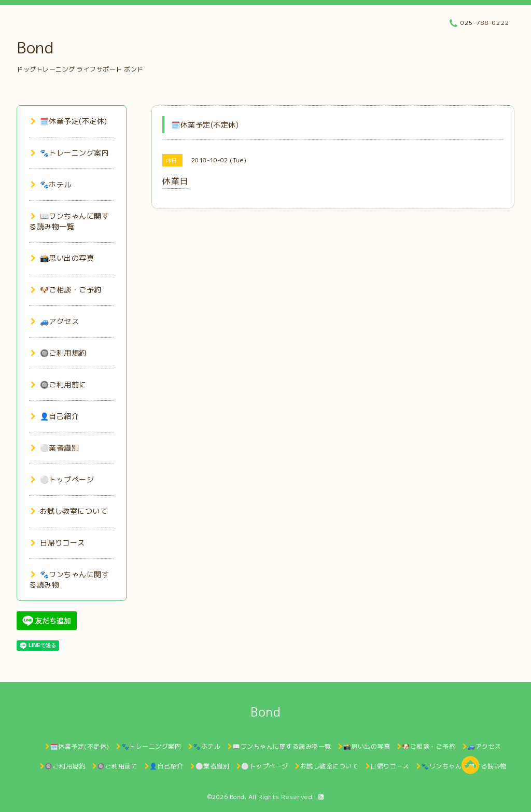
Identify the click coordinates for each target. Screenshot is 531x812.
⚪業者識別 (55, 448)
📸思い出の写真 (62, 258)
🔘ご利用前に (59, 384)
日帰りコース (58, 543)
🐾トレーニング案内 (70, 153)
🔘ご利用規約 (59, 353)
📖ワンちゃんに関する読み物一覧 (69, 221)
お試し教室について (69, 511)
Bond (35, 48)
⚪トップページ (62, 479)
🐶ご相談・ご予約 (66, 290)
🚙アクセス (55, 321)
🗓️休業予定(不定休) (69, 121)
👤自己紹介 (55, 416)
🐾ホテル (51, 184)
